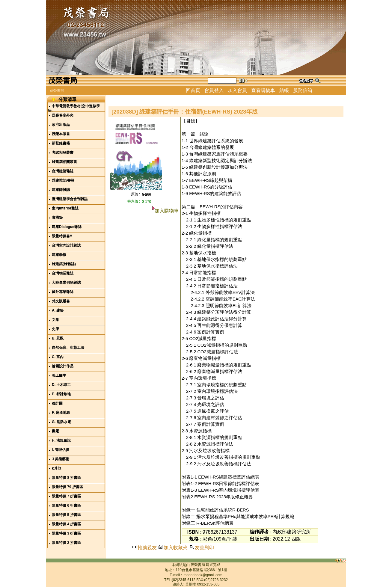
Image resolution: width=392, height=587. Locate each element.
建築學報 (59, 255)
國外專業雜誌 (63, 292)
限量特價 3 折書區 (66, 533)
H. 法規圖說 (61, 440)
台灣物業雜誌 (63, 273)
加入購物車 (167, 211)
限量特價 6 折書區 (66, 505)
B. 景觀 (58, 338)
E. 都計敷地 (61, 394)
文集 (55, 320)
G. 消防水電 (61, 422)
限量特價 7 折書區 (66, 496)
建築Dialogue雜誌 (67, 227)
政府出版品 (61, 125)
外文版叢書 (61, 301)
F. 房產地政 (61, 413)
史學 (55, 329)
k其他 (56, 468)
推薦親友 (147, 548)
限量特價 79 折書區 (67, 487)
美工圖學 (59, 375)
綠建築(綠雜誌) (64, 264)
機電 (55, 431)
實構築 (57, 218)
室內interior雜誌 (65, 208)
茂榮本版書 (61, 134)
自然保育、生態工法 (68, 348)
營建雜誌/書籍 (63, 180)
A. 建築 (58, 310)
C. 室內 (58, 357)
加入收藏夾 (176, 548)
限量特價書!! (62, 236)
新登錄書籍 (61, 143)
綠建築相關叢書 (64, 162)
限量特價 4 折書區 (66, 524)
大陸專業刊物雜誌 (66, 283)
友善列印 (204, 548)
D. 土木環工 (61, 385)
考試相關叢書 (63, 153)
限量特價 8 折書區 (66, 478)
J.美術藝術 (61, 459)
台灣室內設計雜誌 (66, 245)
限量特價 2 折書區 (66, 543)
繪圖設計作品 (63, 366)
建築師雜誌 (61, 190)
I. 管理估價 (61, 450)
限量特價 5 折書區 (66, 515)
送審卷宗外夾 (63, 115)
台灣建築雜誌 (63, 171)
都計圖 (57, 403)
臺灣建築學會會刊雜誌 (70, 199)
